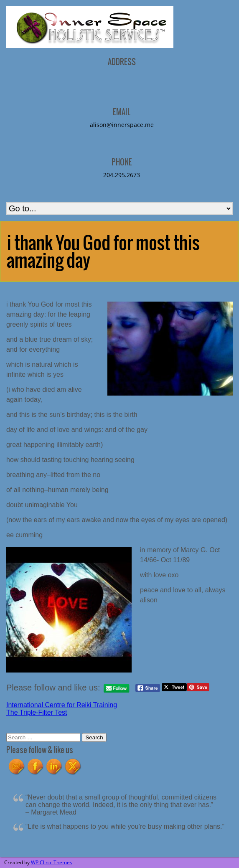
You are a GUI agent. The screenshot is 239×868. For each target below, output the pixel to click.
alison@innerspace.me (122, 125)
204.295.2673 (122, 175)
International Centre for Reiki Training (62, 705)
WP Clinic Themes (52, 862)
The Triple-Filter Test (37, 712)
